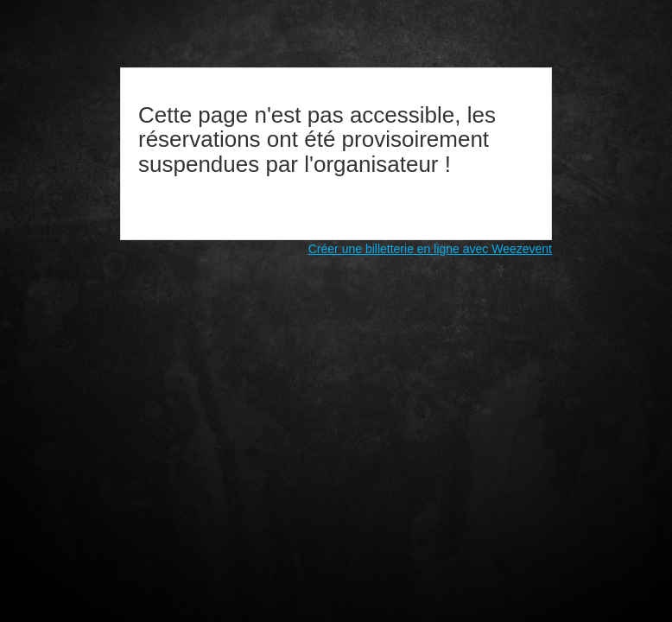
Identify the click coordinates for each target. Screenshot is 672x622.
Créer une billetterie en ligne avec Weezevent (430, 249)
